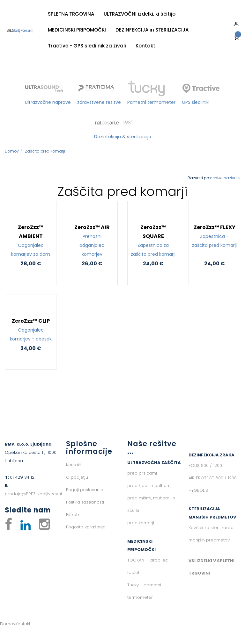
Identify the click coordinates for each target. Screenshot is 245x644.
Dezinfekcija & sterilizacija (123, 137)
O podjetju (77, 477)
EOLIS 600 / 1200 (205, 465)
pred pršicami (142, 473)
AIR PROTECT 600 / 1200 (213, 478)
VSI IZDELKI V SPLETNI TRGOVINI (212, 567)
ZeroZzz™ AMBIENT (31, 241)
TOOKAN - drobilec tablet (148, 566)
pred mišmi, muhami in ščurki (151, 504)
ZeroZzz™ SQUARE (153, 241)
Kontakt (145, 46)
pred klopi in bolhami (149, 486)
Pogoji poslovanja (85, 490)
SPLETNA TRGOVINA (71, 14)
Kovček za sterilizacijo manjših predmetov (211, 534)
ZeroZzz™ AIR (92, 241)
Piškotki (73, 515)
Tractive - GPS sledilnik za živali (87, 46)
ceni (216, 178)
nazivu (232, 178)
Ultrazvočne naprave (48, 102)
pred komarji (141, 523)
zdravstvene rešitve (99, 102)
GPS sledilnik (195, 102)
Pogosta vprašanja (86, 527)
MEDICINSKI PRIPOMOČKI (77, 30)
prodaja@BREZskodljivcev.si (33, 494)
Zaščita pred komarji (45, 151)
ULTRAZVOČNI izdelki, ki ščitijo (140, 14)
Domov (12, 151)
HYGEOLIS (198, 490)
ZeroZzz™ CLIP (31, 330)
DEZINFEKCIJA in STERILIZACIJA (152, 30)
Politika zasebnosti (85, 502)
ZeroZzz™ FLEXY (214, 237)
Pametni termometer (151, 102)
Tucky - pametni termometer (144, 591)
